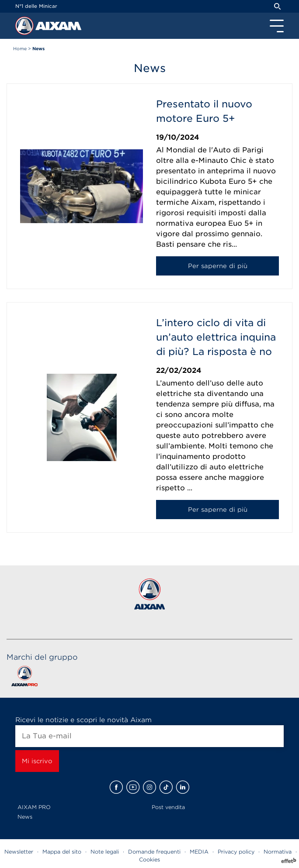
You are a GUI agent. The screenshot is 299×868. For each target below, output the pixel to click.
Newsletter (19, 852)
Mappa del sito (62, 852)
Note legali (105, 852)
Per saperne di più (218, 266)
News (25, 817)
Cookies (149, 859)
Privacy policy (236, 852)
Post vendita (168, 807)
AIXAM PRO (34, 807)
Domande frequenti (154, 852)
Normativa (278, 852)
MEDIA (199, 852)
